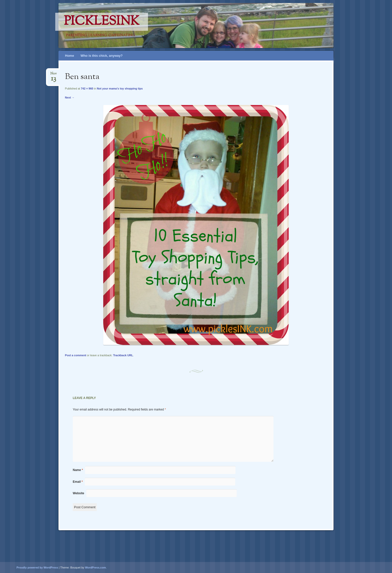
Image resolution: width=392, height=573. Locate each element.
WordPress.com (95, 567)
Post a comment (76, 355)
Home (69, 56)
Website (78, 493)
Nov (53, 75)
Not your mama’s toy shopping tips (120, 88)
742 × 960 (87, 88)
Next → (70, 97)
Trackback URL (123, 355)
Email (78, 482)
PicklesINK (102, 22)
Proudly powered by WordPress (37, 567)
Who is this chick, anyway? (101, 56)
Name (78, 470)
